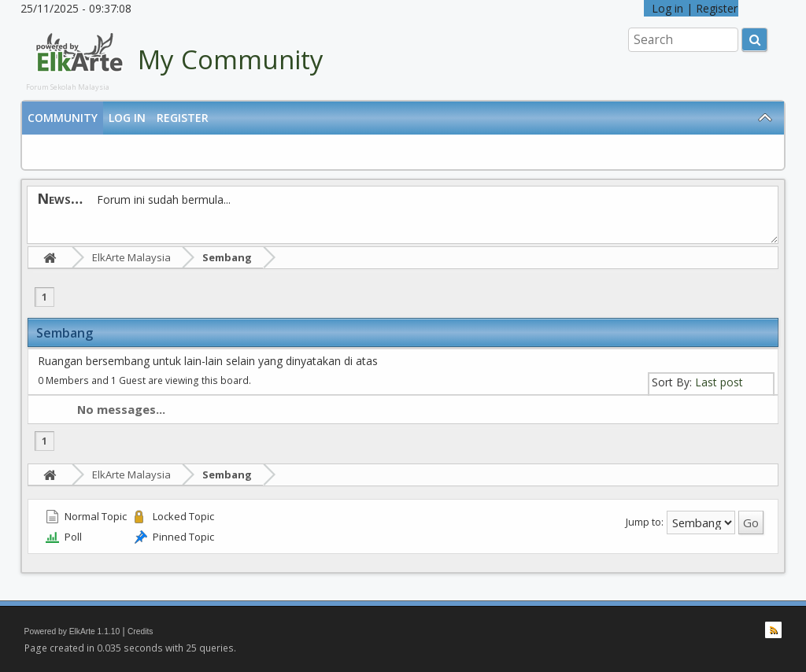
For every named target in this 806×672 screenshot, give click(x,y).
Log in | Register (691, 8)
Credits (140, 631)
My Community (231, 59)
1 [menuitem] (44, 297)
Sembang (227, 257)
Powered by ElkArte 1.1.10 (72, 631)
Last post (719, 382)
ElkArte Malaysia (131, 257)
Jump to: (645, 522)
